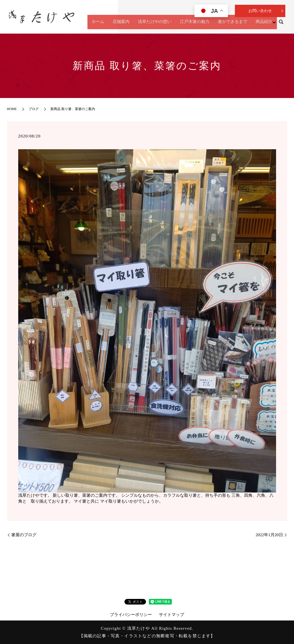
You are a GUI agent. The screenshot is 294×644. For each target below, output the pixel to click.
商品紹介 (262, 24)
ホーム (96, 24)
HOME (12, 109)
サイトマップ (172, 615)
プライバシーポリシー (131, 615)
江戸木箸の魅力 (193, 24)
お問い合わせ (260, 11)
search (281, 25)
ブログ (34, 109)
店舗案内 (119, 24)
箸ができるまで (231, 24)
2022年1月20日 (269, 535)
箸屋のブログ (26, 535)
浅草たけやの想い (153, 24)
